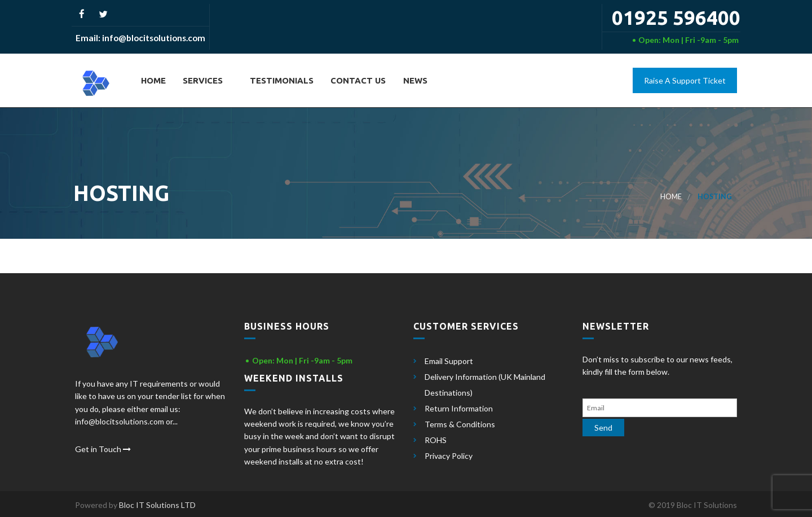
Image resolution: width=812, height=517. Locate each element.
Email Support (449, 361)
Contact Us (357, 81)
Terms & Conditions (460, 424)
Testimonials (281, 81)
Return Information (459, 408)
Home (152, 81)
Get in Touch (103, 449)
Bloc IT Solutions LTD (157, 505)
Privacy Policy (449, 456)
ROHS (436, 440)
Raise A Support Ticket (685, 80)
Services (202, 81)
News (414, 81)
